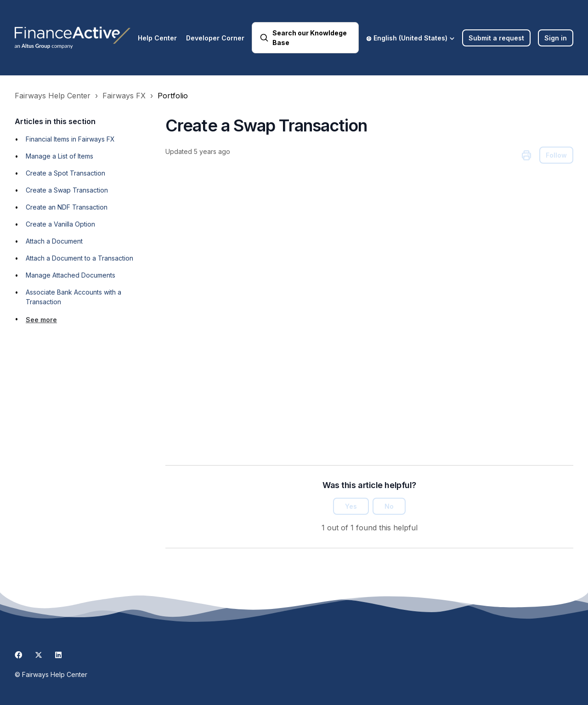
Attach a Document (54, 241)
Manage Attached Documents (71, 275)
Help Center (157, 38)
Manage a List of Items (59, 156)
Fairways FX (124, 96)
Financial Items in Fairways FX (70, 139)
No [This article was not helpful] (389, 506)
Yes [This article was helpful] (351, 506)
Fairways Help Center (53, 96)
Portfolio (173, 96)
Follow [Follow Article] (556, 155)
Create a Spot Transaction (65, 173)
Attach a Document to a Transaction (79, 258)
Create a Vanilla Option (60, 224)
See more (41, 320)
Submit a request (496, 38)
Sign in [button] (556, 38)
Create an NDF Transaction (67, 207)
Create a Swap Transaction (67, 190)
